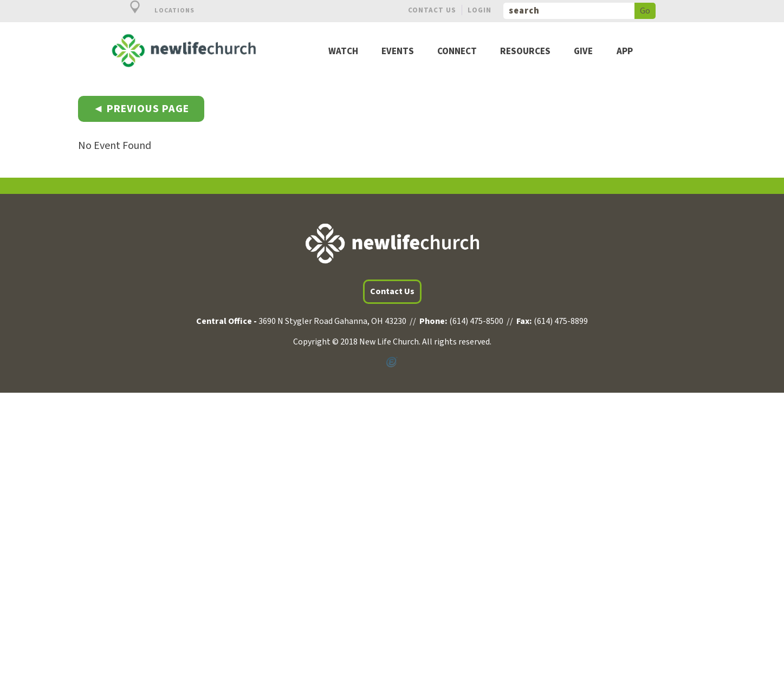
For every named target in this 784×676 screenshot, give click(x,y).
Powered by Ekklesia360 (392, 362)
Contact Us (432, 10)
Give (583, 52)
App (625, 52)
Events (398, 52)
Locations (156, 11)
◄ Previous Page (141, 109)
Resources (525, 52)
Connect (457, 52)
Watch (343, 52)
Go (645, 11)
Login (480, 10)
